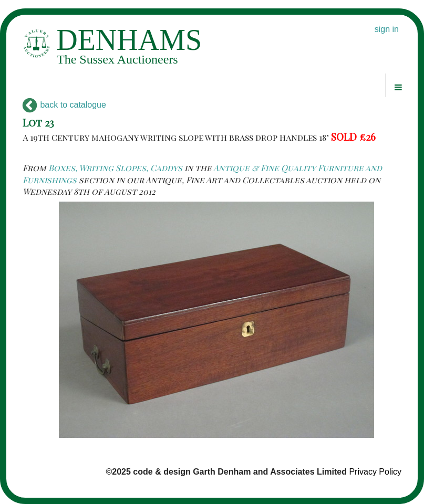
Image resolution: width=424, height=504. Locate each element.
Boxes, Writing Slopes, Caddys (115, 168)
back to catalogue (64, 105)
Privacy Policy (375, 472)
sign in (387, 29)
